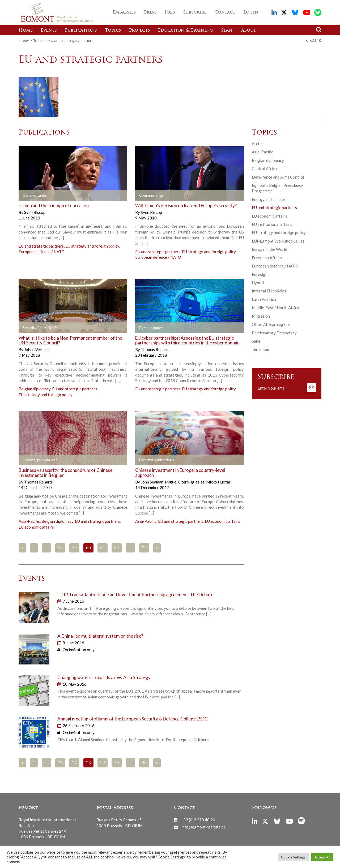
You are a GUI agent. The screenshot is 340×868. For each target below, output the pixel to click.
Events (49, 31)
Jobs (170, 12)
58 (60, 548)
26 (60, 763)
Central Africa (264, 168)
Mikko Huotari (219, 481)
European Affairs (267, 257)
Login (251, 12)
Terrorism (260, 349)
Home (26, 31)
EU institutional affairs (272, 224)
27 (74, 763)
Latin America (264, 299)
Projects (140, 31)
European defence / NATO (42, 251)
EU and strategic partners (41, 245)
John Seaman (152, 481)
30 (117, 763)
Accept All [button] (322, 857)
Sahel (257, 340)
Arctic (257, 143)
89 (144, 548)
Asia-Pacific (29, 521)
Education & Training (186, 31)
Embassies (124, 12)
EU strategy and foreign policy (92, 245)
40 (144, 763)
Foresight (260, 274)
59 (74, 548)
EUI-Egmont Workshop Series (278, 240)
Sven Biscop (35, 211)
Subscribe (195, 12)
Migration (261, 316)
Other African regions (271, 324)
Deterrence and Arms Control (278, 176)
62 (117, 548)
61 (103, 548)
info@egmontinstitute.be (204, 826)
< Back (313, 41)
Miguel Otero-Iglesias (185, 481)
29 (103, 763)
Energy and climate (269, 199)
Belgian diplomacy (35, 388)
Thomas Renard (155, 349)
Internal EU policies (269, 290)
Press (150, 12)
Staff (227, 31)
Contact (225, 12)
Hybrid (258, 282)
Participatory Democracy (274, 332)
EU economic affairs (36, 526)
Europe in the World (269, 249)
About (249, 31)
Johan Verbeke (37, 349)
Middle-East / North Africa (275, 307)
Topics (113, 31)
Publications (81, 31)
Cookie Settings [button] (293, 857)
